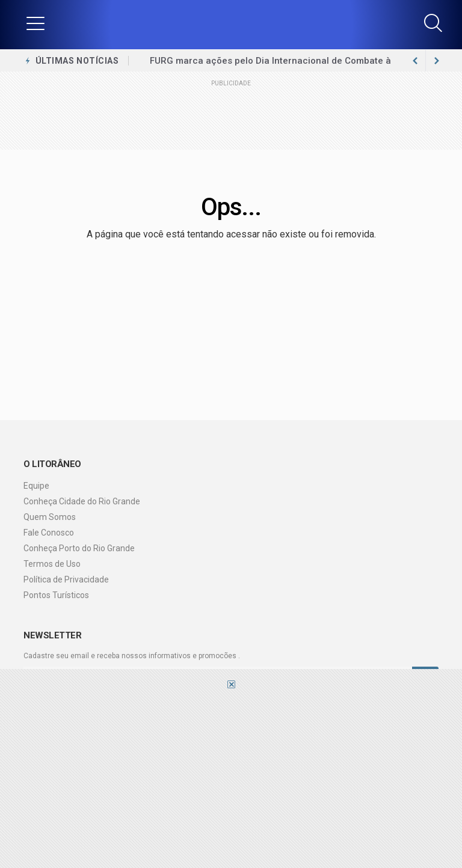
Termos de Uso (52, 564)
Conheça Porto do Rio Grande (79, 548)
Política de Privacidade (66, 579)
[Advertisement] (231, 778)
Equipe (36, 486)
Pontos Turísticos (56, 595)
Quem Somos (50, 517)
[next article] (415, 61)
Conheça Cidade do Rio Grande (82, 501)
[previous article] (437, 61)
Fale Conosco (49, 533)
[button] (35, 23)
